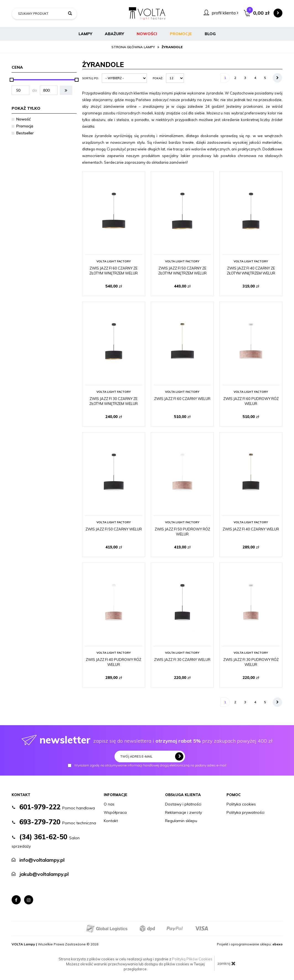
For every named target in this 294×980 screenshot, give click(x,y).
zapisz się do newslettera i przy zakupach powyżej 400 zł (147, 740)
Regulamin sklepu (181, 821)
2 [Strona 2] (235, 78)
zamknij (227, 963)
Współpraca (115, 812)
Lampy (85, 34)
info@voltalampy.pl (42, 860)
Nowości (147, 34)
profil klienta (225, 13)
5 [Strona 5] (265, 78)
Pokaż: (158, 78)
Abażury (114, 34)
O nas (109, 804)
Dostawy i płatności (183, 804)
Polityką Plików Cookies (192, 959)
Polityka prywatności (245, 812)
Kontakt (111, 821)
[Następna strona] (277, 78)
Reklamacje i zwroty (184, 812)
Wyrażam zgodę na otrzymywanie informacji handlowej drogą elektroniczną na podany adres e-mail (147, 765)
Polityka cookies (241, 804)
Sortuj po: (91, 78)
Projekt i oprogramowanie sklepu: (250, 944)
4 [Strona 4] (255, 78)
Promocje (181, 34)
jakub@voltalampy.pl (44, 874)
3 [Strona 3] (245, 78)
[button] (66, 90)
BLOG (210, 34)
